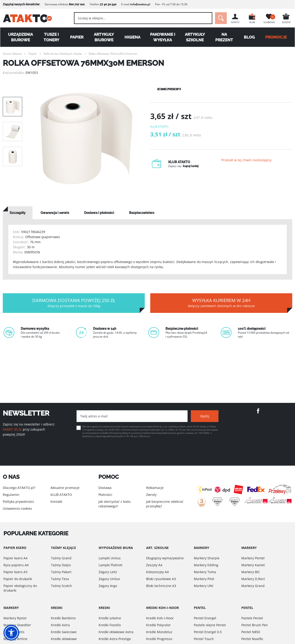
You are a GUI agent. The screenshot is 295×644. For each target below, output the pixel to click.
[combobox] (143, 18)
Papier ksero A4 (15, 558)
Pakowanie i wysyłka (163, 37)
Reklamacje (155, 488)
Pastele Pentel (252, 618)
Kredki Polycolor (158, 625)
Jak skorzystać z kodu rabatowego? (115, 504)
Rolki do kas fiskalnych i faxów (63, 54)
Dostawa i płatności (99, 213)
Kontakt (56, 502)
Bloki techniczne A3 (161, 586)
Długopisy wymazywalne (165, 558)
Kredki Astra (60, 625)
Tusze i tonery (51, 37)
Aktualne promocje (65, 488)
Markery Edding (206, 565)
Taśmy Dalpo (61, 565)
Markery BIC (251, 572)
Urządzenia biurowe (21, 37)
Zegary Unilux (109, 579)
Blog (249, 37)
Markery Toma (205, 572)
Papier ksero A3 (15, 572)
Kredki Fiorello (110, 625)
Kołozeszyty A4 (157, 572)
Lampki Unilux (110, 558)
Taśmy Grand (61, 558)
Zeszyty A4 (154, 565)
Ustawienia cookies (17, 508)
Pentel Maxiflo (252, 639)
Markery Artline (15, 639)
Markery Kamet (253, 565)
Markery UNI (204, 586)
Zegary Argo (108, 586)
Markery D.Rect (253, 579)
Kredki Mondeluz (159, 632)
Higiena (132, 37)
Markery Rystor (15, 618)
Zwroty (151, 495)
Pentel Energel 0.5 (208, 632)
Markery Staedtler (17, 625)
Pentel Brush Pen (255, 625)
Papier (77, 37)
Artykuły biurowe (104, 37)
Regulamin (11, 495)
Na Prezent (224, 37)
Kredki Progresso (159, 639)
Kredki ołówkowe (64, 639)
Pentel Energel (205, 618)
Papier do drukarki (18, 579)
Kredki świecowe (64, 632)
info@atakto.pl (140, 4)
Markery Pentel (253, 558)
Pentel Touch (204, 639)
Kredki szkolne (110, 618)
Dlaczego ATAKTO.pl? (19, 488)
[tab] (18, 213)
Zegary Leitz (108, 572)
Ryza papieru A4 (16, 565)
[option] (86, 138)
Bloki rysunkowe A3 (161, 579)
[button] (11, 633)
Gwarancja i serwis (55, 213)
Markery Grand (253, 586)
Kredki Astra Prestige (115, 639)
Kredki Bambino (63, 618)
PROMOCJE (276, 37)
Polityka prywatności (18, 502)
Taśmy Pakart (61, 572)
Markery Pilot (204, 579)
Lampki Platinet (111, 565)
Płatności (105, 495)
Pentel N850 (251, 632)
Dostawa (105, 488)
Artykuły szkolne (195, 37)
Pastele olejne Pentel (210, 625)
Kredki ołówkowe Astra (116, 632)
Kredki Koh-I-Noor (160, 618)
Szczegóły (18, 213)
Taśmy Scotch (61, 586)
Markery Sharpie (207, 558)
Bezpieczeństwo (142, 213)
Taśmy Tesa (60, 579)
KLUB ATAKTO (61, 495)
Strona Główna (12, 54)
